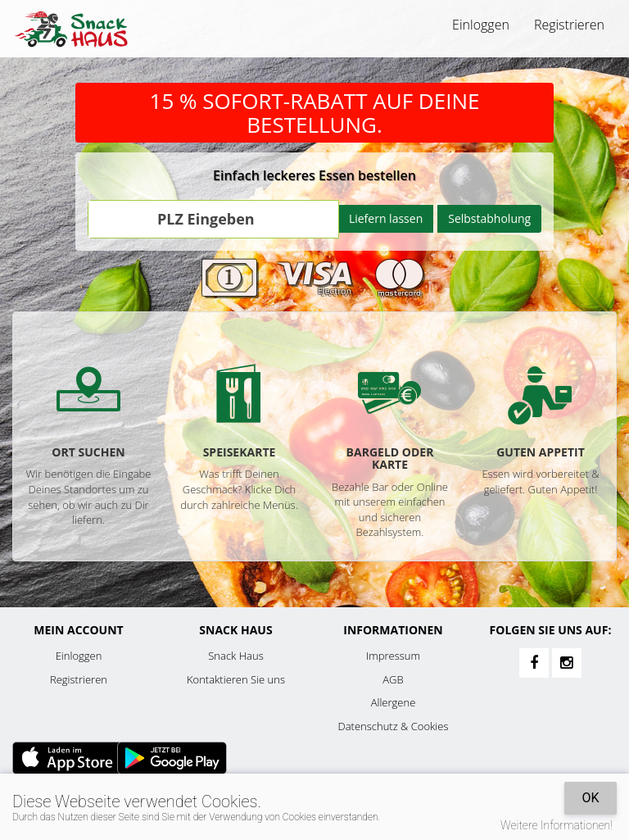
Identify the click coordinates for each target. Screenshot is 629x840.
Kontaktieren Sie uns (236, 679)
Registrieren (569, 25)
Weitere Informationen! (557, 825)
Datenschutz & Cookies (394, 726)
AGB (393, 679)
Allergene (394, 702)
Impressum (393, 656)
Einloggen (481, 25)
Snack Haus (235, 656)
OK (590, 798)
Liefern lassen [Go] (386, 218)
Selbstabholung (489, 218)
